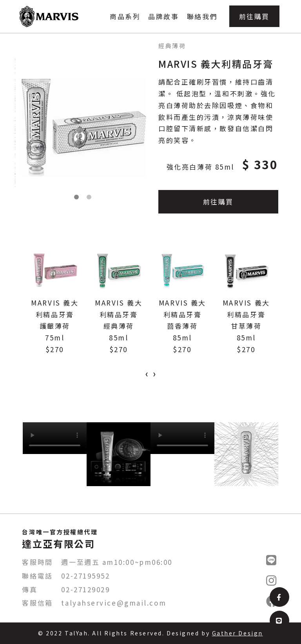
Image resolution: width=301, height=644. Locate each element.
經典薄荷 (172, 46)
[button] (76, 197)
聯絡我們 (202, 16)
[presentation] (147, 373)
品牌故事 (163, 16)
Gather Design (238, 633)
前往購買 (254, 16)
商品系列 (125, 16)
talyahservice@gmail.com (114, 603)
